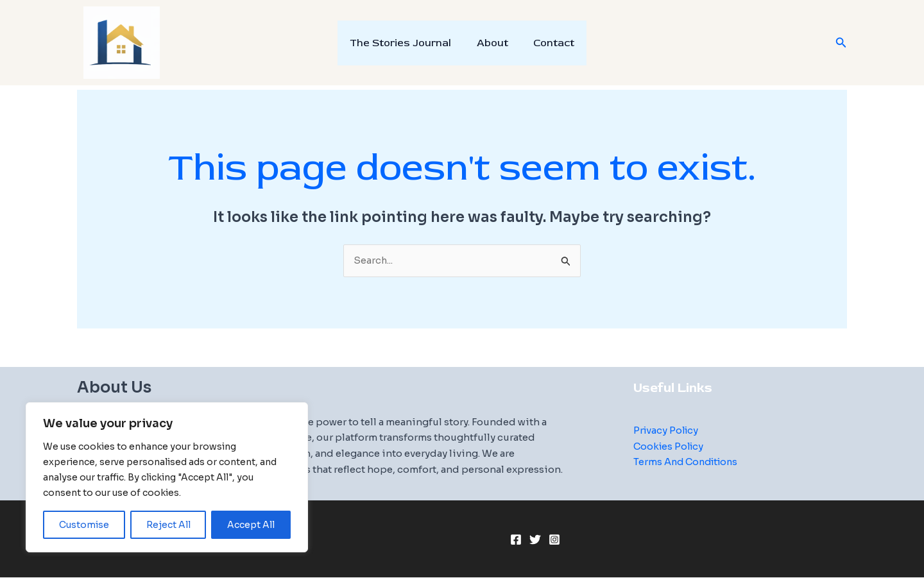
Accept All (251, 525)
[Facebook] (516, 540)
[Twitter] (535, 540)
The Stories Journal (406, 43)
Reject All (168, 525)
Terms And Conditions (689, 462)
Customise (84, 525)
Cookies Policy (670, 446)
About (492, 43)
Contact (549, 43)
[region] (167, 477)
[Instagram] (554, 540)
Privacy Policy (667, 430)
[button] (841, 43)
